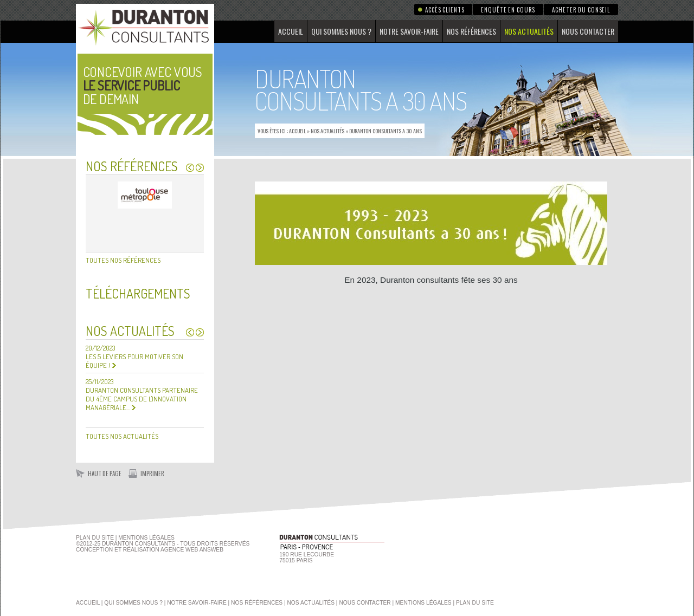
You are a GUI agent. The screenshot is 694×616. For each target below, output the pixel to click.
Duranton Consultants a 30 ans (385, 131)
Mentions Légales (146, 538)
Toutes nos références (123, 260)
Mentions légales (423, 603)
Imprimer (152, 474)
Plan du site (95, 538)
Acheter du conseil (581, 10)
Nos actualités (529, 31)
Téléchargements (138, 293)
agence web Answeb (192, 550)
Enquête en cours (508, 10)
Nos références (471, 31)
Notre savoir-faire (409, 31)
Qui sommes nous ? (341, 31)
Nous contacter (588, 31)
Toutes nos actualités (122, 436)
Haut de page (105, 474)
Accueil (291, 31)
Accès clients (445, 10)
